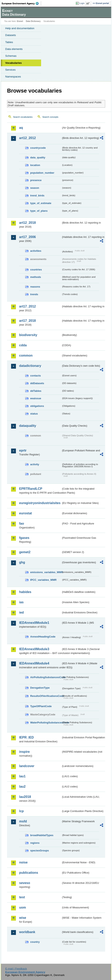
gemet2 (25, 552)
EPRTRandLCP (31, 489)
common (26, 355)
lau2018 (25, 797)
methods (36, 277)
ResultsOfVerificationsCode (46, 696)
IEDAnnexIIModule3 (34, 649)
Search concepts (50, 117)
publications (29, 873)
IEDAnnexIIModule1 (34, 623)
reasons (35, 287)
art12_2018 (27, 223)
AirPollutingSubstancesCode (46, 677)
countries (36, 270)
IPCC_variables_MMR (43, 580)
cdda (23, 345)
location (35, 165)
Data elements (14, 49)
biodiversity (28, 335)
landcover (27, 766)
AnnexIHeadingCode (43, 637)
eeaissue (36, 398)
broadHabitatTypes (42, 835)
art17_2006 (27, 237)
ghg (22, 562)
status (34, 414)
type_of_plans (39, 211)
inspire (24, 752)
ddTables (36, 391)
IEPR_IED (26, 737)
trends (34, 294)
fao (22, 524)
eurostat (25, 513)
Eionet (20, 21)
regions (35, 843)
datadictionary (30, 366)
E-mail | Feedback (16, 969)
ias (21, 602)
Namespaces (13, 77)
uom (23, 907)
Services (10, 70)
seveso (25, 883)
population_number (42, 173)
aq (21, 128)
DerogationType (40, 688)
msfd (23, 821)
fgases (24, 538)
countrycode (38, 148)
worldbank (27, 932)
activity (35, 464)
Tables (9, 42)
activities (36, 251)
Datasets (11, 35)
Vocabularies (13, 63)
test (22, 897)
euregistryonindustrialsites (40, 503)
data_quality (38, 157)
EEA (21, 3)
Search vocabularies (23, 117)
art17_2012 (27, 306)
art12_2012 (27, 138)
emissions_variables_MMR (46, 572)
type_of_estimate (41, 203)
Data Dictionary (33, 21)
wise (23, 918)
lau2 (22, 787)
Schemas (11, 56)
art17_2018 (27, 321)
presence (36, 180)
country (35, 942)
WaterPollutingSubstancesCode (46, 723)
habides (25, 592)
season (35, 188)
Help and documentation (20, 28)
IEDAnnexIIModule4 (34, 663)
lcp (21, 811)
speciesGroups (39, 851)
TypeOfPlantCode (41, 706)
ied (21, 612)
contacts (36, 376)
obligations (37, 406)
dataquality (28, 426)
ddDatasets (37, 383)
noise (23, 862)
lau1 (22, 776)
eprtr (23, 450)
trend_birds (37, 195)
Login (82, 3)
